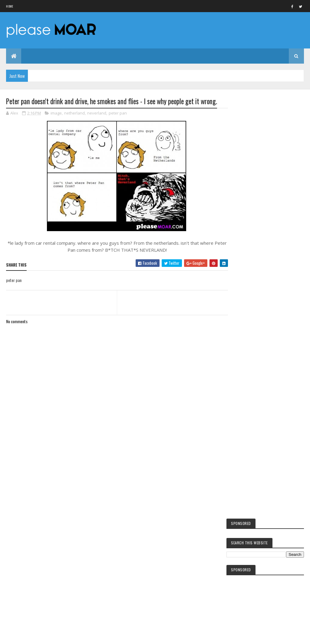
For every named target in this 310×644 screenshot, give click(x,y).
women (245, 561)
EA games (246, 572)
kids (243, 506)
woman (245, 582)
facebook (247, 516)
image (56, 113)
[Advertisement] (116, 464)
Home (10, 6)
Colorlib (29, 636)
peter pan (118, 113)
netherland (74, 113)
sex (242, 551)
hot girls (247, 527)
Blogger (265, 620)
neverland (97, 113)
